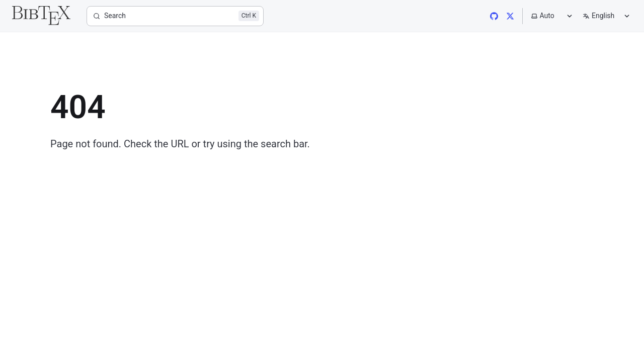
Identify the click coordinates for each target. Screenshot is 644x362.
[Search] (175, 16)
